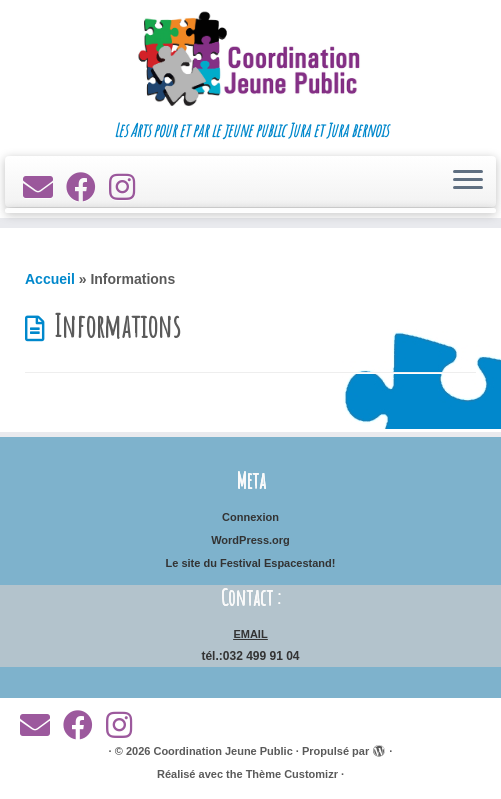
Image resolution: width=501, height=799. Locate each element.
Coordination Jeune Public (222, 751)
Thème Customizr (292, 774)
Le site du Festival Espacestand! (251, 563)
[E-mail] (44, 187)
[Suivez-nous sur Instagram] (128, 187)
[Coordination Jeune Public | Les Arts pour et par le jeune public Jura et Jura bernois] (250, 60)
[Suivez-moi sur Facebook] (87, 187)
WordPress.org (250, 540)
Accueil (50, 279)
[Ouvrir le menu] (468, 182)
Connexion (250, 517)
